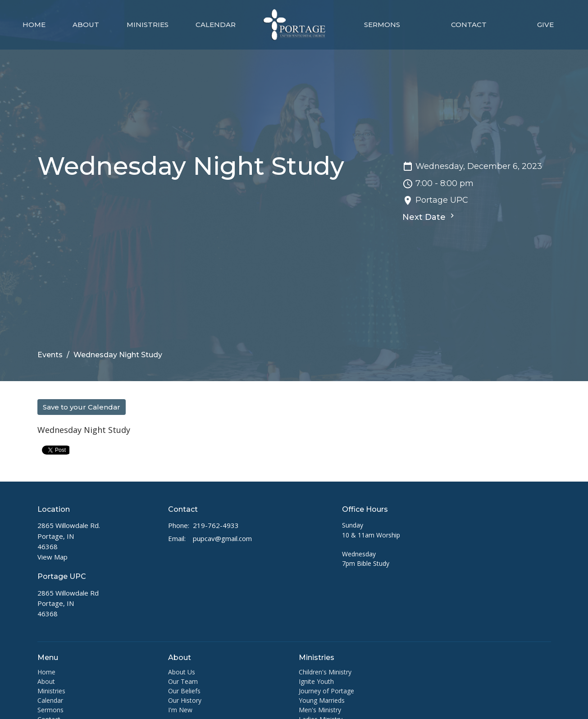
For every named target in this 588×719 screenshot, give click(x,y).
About (86, 25)
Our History (185, 700)
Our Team (183, 681)
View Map (52, 557)
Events (50, 355)
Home (34, 25)
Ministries (148, 25)
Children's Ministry (325, 672)
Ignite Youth (316, 681)
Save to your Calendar (82, 407)
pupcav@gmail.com (222, 538)
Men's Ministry (320, 710)
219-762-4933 (216, 525)
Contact (469, 25)
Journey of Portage (326, 691)
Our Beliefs (184, 691)
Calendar (216, 25)
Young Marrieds (322, 700)
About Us (182, 672)
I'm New (180, 710)
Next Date (429, 217)
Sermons (382, 25)
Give (545, 25)
